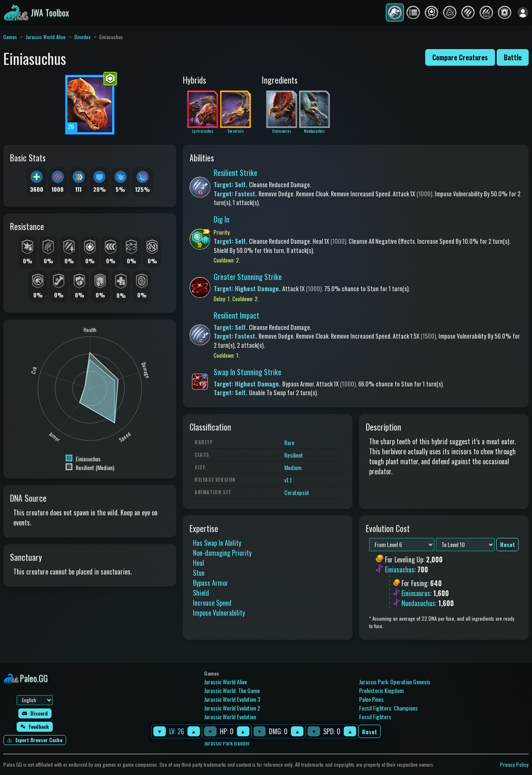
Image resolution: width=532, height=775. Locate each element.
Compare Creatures (460, 57)
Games (10, 37)
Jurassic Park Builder (227, 743)
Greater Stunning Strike (248, 277)
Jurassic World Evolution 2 (232, 708)
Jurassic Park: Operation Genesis (395, 682)
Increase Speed (212, 603)
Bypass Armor (211, 583)
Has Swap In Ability (217, 543)
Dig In (222, 219)
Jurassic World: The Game (232, 690)
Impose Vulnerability (219, 613)
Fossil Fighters (375, 717)
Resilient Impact (236, 315)
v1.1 (288, 480)
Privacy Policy (514, 764)
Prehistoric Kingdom (381, 690)
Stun (199, 573)
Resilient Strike (235, 173)
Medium (293, 467)
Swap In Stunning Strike (248, 372)
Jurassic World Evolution (230, 717)
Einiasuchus (400, 570)
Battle (513, 57)
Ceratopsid (297, 492)
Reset (369, 732)
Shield (201, 593)
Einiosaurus (416, 593)
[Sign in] (523, 12)
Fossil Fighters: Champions (388, 708)
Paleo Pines (371, 699)
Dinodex (83, 37)
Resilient (294, 455)
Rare (289, 442)
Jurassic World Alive (46, 37)
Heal (198, 563)
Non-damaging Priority (222, 553)
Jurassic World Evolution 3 (232, 699)
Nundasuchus (418, 603)
